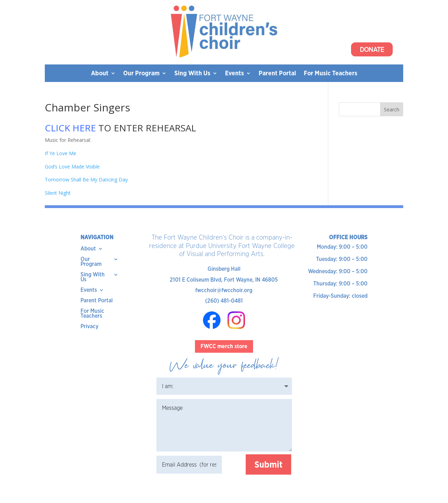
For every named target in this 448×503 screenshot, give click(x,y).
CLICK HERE (70, 128)
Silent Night (58, 193)
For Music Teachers (331, 74)
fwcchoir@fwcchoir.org (224, 290)
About (100, 74)
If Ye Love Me (61, 153)
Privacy (89, 327)
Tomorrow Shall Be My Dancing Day (86, 180)
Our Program (141, 74)
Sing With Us (192, 74)
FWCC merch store (224, 346)
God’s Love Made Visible (72, 167)
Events (234, 74)
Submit (268, 464)
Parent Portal (277, 74)
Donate (372, 49)
